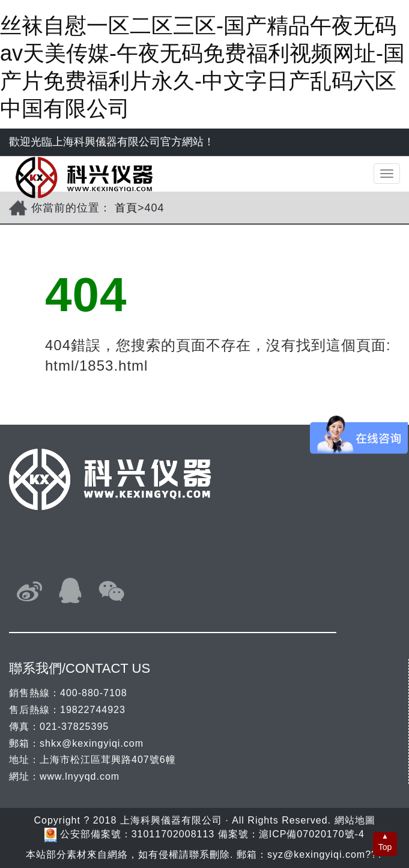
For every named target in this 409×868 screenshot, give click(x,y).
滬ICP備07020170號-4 (312, 834)
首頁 (126, 208)
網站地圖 (355, 820)
